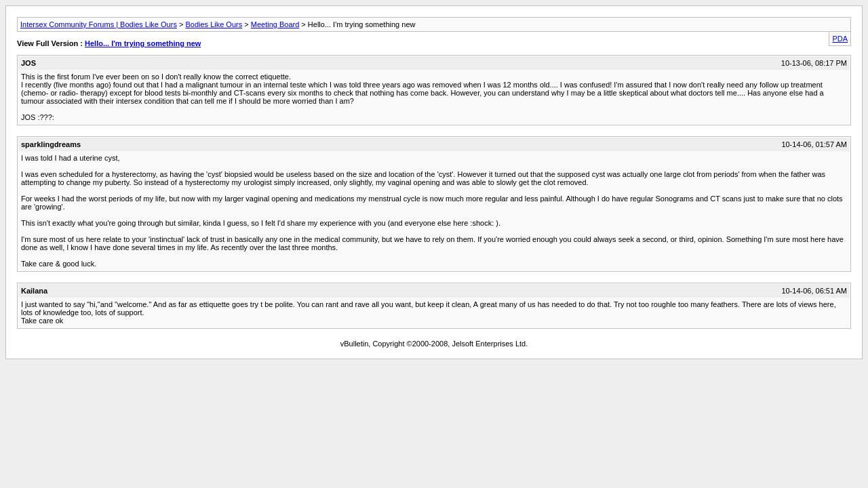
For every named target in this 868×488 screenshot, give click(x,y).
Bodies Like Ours (214, 24)
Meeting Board (275, 24)
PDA (840, 39)
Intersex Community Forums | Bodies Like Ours (99, 24)
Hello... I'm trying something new (143, 43)
